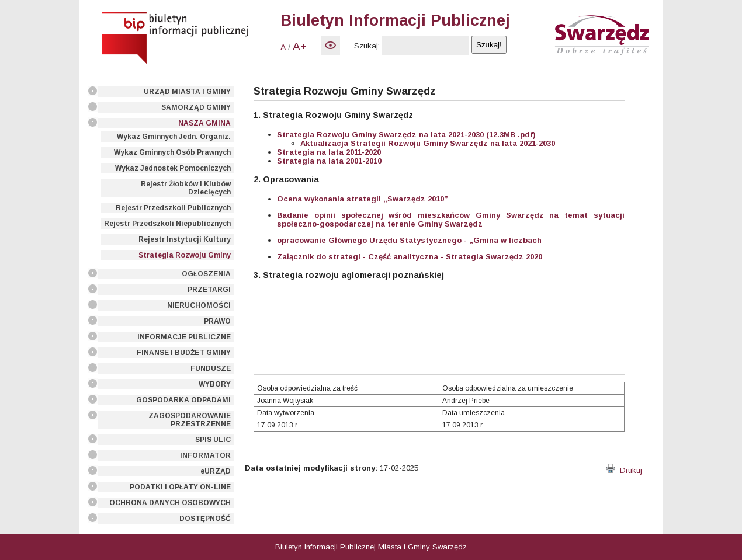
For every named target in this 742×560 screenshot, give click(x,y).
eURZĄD (216, 471)
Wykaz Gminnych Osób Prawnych (172, 152)
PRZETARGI (209, 290)
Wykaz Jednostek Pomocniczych (173, 168)
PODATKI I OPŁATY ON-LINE (180, 487)
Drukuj (624, 470)
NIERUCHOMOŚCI (199, 305)
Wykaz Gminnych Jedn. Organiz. (174, 137)
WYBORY (215, 384)
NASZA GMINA (204, 123)
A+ (300, 46)
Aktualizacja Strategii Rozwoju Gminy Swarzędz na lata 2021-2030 (428, 143)
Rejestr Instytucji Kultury (185, 239)
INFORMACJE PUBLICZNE (184, 337)
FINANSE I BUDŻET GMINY (184, 353)
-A (282, 47)
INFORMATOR (205, 455)
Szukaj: (367, 46)
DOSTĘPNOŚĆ (205, 519)
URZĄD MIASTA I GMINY (187, 92)
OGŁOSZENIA (206, 274)
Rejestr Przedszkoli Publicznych (173, 208)
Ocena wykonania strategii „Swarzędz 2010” (363, 199)
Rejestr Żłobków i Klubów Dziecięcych (186, 188)
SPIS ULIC (213, 440)
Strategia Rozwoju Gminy (185, 255)
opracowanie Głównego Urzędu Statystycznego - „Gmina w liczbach (409, 240)
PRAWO (217, 321)
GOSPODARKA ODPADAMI (183, 400)
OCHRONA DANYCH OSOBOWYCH (170, 503)
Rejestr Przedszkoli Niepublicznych (167, 224)
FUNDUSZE (211, 368)
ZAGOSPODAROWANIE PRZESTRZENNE (190, 420)
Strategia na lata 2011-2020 (329, 152)
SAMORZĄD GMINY (196, 107)
